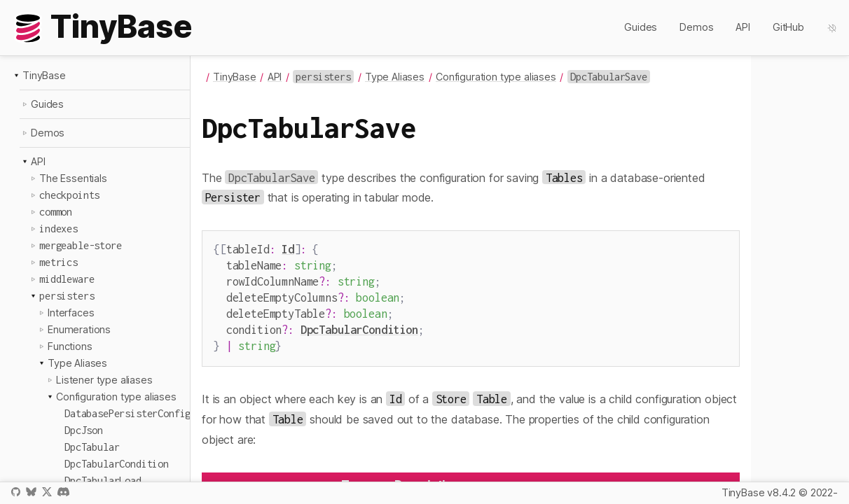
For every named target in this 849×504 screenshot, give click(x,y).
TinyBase (44, 75)
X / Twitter (47, 492)
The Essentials (73, 178)
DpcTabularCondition (359, 322)
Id (288, 249)
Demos (696, 27)
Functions (70, 346)
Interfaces (71, 313)
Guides (641, 27)
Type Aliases (77, 363)
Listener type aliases (104, 380)
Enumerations (79, 329)
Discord (63, 492)
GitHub (788, 27)
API (743, 27)
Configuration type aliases (116, 397)
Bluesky (31, 492)
